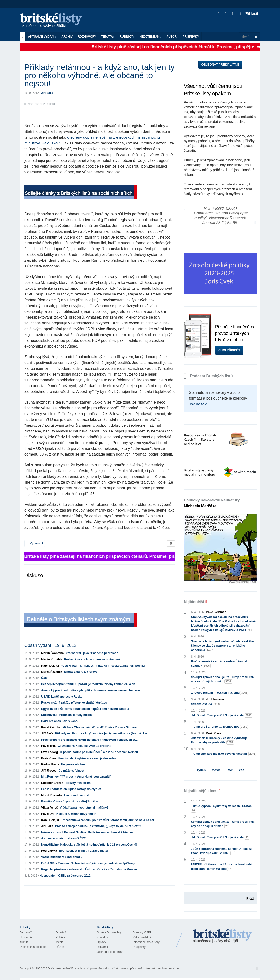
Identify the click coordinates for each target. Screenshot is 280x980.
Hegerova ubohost (74, 764)
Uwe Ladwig (50, 752)
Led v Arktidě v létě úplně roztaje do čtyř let (71, 789)
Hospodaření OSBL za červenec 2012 (65, 876)
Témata (108, 37)
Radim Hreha (50, 764)
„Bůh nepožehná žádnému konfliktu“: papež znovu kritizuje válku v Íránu (221, 851)
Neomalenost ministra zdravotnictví (83, 851)
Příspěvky (191, 37)
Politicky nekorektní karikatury (212, 503)
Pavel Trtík (48, 746)
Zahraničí (26, 932)
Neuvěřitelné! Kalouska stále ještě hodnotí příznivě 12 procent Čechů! (89, 845)
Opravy (101, 942)
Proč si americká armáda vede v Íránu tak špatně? (219, 664)
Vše (241, 770)
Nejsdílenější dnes (201, 791)
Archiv (67, 37)
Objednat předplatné (220, 65)
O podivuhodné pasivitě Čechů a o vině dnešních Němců (99, 752)
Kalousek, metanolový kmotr (76, 814)
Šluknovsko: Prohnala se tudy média (66, 715)
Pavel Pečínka (51, 727)
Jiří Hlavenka (215, 699)
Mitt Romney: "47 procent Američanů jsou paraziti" (76, 777)
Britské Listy (222, 936)
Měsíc (216, 770)
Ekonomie (26, 937)
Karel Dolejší (50, 666)
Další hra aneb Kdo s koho (59, 721)
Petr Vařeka (49, 851)
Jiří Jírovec (49, 771)
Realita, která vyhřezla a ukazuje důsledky (87, 758)
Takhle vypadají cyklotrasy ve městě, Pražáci (222, 809)
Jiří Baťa (47, 93)
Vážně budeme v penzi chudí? (62, 857)
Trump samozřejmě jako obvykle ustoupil (224, 754)
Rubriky (127, 37)
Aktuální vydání (42, 37)
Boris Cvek (49, 758)
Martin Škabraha (52, 653)
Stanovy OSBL (142, 932)
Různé (60, 947)
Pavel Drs (48, 814)
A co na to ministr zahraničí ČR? (63, 838)
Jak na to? (198, 404)
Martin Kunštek (52, 659)
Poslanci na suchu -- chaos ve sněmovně (92, 659)
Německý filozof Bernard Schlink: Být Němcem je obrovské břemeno (88, 832)
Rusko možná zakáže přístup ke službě (74, 703)
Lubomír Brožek (52, 783)
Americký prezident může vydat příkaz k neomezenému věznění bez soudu (92, 690)
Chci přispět (229, 350)
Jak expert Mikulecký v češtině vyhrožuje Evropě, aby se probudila (219, 740)
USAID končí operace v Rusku (62, 697)
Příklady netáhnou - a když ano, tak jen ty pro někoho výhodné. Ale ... (103, 733)
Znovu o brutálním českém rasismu (220, 693)
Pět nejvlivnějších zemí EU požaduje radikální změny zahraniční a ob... (89, 684)
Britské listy (53, 21)
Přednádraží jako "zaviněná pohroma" (92, 653)
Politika (60, 937)
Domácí (61, 932)
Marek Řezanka (52, 672)
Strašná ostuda (206, 704)
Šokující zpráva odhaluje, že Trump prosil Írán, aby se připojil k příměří (223, 679)
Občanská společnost (33, 947)
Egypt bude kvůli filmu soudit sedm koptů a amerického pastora (85, 709)
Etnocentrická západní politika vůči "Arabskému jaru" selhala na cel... (109, 820)
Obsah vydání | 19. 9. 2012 (50, 645)
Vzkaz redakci (142, 937)
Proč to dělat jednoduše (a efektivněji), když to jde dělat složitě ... (100, 826)
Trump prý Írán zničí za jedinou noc (220, 727)
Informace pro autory (146, 942)
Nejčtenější (151, 37)
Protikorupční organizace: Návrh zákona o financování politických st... (89, 740)
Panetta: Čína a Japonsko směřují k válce (70, 802)
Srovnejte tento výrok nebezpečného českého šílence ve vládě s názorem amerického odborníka (223, 646)
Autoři (172, 37)
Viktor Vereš (50, 808)
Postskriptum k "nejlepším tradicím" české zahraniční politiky (103, 666)
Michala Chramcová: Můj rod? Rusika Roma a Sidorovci (101, 727)
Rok (230, 770)
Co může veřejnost (71, 771)
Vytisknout (35, 543)
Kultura (24, 942)
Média (60, 942)
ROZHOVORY (87, 37)
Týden (201, 770)
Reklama (102, 947)
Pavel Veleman (216, 612)
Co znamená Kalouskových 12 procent (84, 746)
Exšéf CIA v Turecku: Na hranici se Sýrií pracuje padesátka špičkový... (89, 863)
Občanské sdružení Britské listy (66, 968)
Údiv (44, 678)
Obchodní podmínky (110, 952)
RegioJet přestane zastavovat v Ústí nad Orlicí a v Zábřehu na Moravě (89, 869)
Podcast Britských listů (209, 376)
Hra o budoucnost (77, 795)
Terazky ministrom (78, 783)
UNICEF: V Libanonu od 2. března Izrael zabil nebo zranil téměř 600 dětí (222, 867)
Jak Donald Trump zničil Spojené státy (222, 716)
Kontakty (102, 937)
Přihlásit (249, 14)
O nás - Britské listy (109, 932)
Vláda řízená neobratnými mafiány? (84, 808)
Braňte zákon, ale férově (81, 672)
